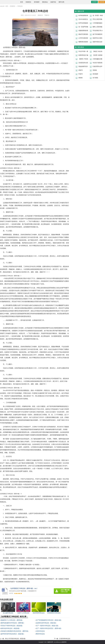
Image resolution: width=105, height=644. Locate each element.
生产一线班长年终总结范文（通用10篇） (49, 628)
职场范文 (28, 2)
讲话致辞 (37, 2)
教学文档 (61, 2)
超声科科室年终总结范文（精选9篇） (13, 634)
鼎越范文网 (50, 642)
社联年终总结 (40, 631)
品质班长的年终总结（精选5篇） (47, 623)
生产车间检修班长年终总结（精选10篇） (49, 620)
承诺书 (81, 70)
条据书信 (53, 2)
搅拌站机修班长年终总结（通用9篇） (13, 623)
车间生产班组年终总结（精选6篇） (12, 626)
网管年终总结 (40, 634)
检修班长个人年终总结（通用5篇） (12, 620)
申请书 (81, 74)
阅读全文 (40, 15)
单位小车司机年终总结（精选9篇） (16, 639)
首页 (22, 2)
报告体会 (45, 2)
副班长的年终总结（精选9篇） (11, 628)
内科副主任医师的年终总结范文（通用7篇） (15, 631)
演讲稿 (95, 70)
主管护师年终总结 (65, 639)
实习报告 (95, 78)
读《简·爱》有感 (98, 15)
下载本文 (47, 15)
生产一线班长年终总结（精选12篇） (48, 626)
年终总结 (20, 6)
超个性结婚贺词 (97, 34)
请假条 (81, 78)
